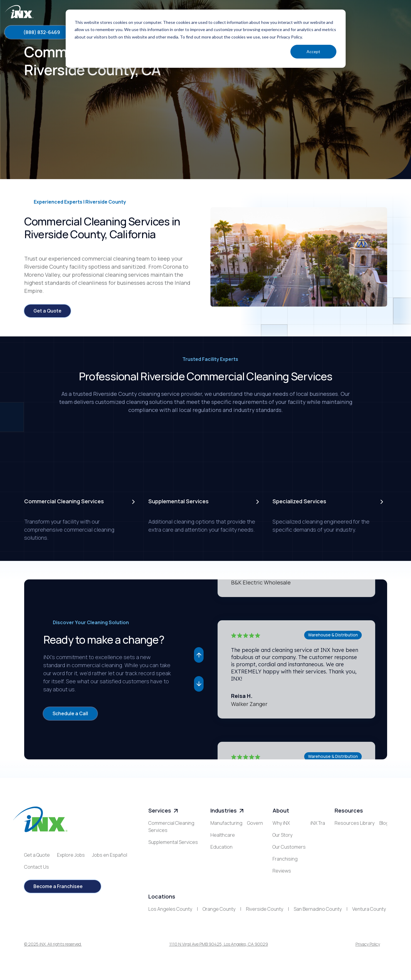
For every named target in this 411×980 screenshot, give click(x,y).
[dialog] (206, 39)
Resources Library (355, 824)
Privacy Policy (368, 948)
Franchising (285, 859)
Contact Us (37, 867)
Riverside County (265, 913)
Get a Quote (37, 855)
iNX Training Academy (296, 883)
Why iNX (281, 824)
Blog (339, 836)
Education (221, 847)
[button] (199, 655)
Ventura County (369, 913)
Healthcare (223, 836)
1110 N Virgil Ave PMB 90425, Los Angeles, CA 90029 (219, 948)
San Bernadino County (318, 913)
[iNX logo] (40, 820)
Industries (228, 811)
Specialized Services (171, 855)
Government (224, 859)
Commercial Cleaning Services (171, 827)
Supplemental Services (173, 843)
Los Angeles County (170, 913)
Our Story (283, 836)
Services (164, 811)
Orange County (219, 913)
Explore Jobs (71, 855)
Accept (313, 51)
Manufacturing (226, 824)
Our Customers (289, 847)
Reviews (282, 871)
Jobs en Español (110, 855)
